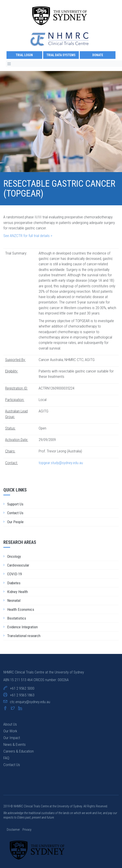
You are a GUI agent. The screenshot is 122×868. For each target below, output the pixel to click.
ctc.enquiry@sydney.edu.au (30, 702)
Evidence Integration (22, 627)
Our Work (10, 731)
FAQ (6, 758)
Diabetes (14, 583)
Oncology (14, 556)
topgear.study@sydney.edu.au (61, 463)
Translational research (24, 636)
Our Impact (12, 738)
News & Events (14, 744)
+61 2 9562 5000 (22, 688)
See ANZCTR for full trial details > (28, 236)
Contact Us (15, 513)
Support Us (15, 504)
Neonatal (14, 600)
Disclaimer (14, 830)
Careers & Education (19, 751)
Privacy (27, 830)
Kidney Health (18, 592)
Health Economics (21, 609)
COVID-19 (14, 574)
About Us (10, 724)
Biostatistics (17, 618)
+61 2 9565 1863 (22, 695)
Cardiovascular (18, 565)
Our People (15, 522)
